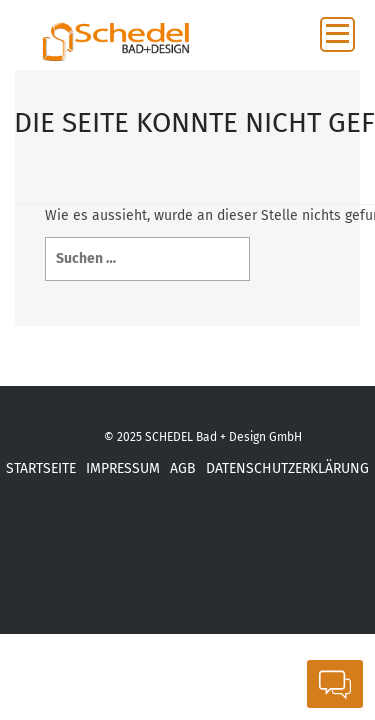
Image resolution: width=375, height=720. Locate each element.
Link (320, 561)
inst (209, 561)
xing (94, 561)
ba (264, 561)
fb (39, 561)
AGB (183, 468)
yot (152, 561)
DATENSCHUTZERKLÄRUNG (287, 468)
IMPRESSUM (123, 468)
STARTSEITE (41, 468)
